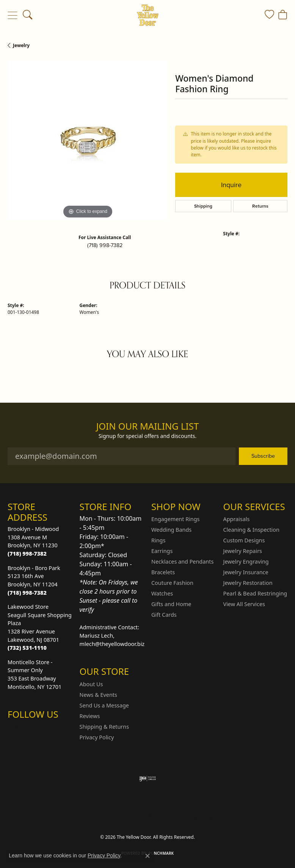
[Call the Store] (27, 554)
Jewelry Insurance (246, 572)
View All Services (244, 604)
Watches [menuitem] (162, 593)
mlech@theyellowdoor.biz (112, 644)
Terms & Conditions (155, 817)
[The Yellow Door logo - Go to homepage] (148, 15)
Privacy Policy (97, 737)
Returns (260, 206)
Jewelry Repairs (243, 551)
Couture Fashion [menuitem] (172, 583)
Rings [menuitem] (158, 540)
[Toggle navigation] (12, 15)
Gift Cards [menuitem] (164, 615)
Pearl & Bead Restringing (255, 593)
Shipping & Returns (104, 727)
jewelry (21, 45)
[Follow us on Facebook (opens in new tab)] (33, 729)
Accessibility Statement (211, 817)
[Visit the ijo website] (148, 778)
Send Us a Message (104, 705)
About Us (91, 684)
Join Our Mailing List (148, 426)
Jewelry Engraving (246, 562)
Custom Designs (244, 540)
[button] (27, 15)
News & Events (98, 695)
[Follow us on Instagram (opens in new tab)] (15, 729)
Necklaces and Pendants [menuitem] (182, 562)
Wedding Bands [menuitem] (171, 530)
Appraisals (237, 519)
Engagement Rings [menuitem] (176, 519)
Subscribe (263, 456)
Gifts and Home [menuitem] (171, 604)
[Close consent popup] (147, 856)
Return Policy (72, 817)
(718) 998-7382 (105, 245)
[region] (88, 140)
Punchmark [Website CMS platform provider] (161, 853)
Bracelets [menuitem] (163, 572)
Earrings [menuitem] (162, 551)
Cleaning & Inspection (251, 530)
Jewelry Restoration (248, 583)
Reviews (90, 716)
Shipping (203, 206)
